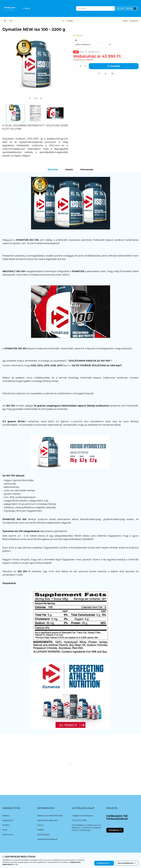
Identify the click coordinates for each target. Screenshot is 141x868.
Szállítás (40, 830)
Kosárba (114, 66)
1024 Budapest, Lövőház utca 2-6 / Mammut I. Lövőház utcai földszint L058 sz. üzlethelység (87, 828)
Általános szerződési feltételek (50, 816)
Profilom (6, 825)
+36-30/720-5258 (79, 820)
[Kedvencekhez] (99, 74)
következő (134, 21)
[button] (26, 8)
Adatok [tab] (69, 170)
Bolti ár (90, 52)
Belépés (6, 816)
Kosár (5, 830)
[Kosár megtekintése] (131, 8)
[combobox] (95, 8)
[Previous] (4, 113)
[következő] (41, 98)
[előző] (30, 98)
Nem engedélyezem (127, 863)
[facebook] (5, 21)
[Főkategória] (63, 21)
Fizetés (40, 825)
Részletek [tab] (53, 170)
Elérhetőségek (43, 835)
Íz (76, 40)
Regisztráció (8, 820)
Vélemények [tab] (87, 170)
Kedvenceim (8, 835)
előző (125, 21)
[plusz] (85, 66)
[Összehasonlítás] (106, 74)
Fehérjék (70, 21)
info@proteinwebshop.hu (82, 816)
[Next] (67, 113)
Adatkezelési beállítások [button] (47, 839)
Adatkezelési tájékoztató (48, 820)
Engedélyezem (104, 863)
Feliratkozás (115, 830)
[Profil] (121, 8)
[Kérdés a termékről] (112, 74)
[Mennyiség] (80, 66)
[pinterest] (11, 21)
